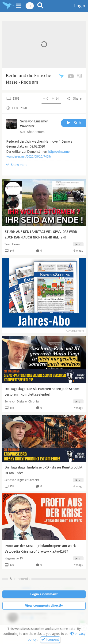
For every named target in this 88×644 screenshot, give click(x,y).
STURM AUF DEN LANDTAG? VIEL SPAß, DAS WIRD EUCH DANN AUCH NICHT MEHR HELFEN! (41, 235)
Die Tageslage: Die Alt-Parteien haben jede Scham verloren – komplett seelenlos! (42, 392)
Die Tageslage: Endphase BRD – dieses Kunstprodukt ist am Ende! (44, 470)
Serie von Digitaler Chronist (22, 402)
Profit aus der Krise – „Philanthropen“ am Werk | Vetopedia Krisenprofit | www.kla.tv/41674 (41, 549)
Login (80, 6)
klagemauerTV (14, 558)
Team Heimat (13, 244)
